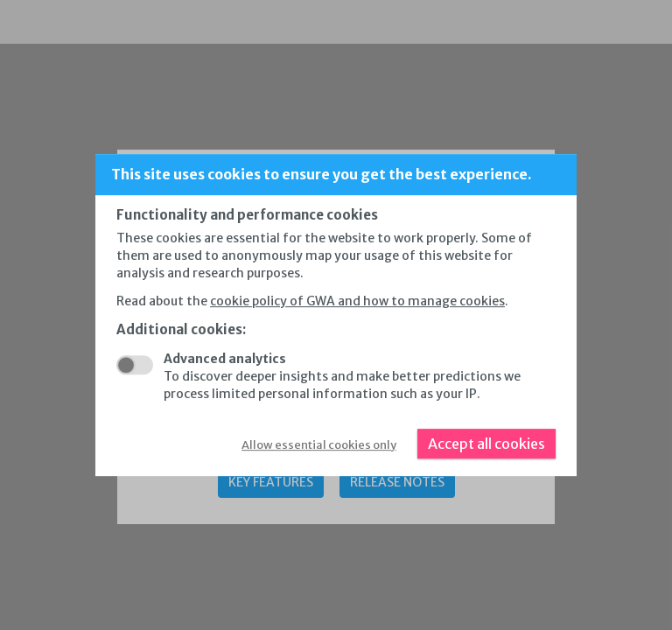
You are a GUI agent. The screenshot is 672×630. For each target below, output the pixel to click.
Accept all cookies (486, 444)
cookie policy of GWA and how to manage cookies (357, 301)
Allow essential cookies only (319, 445)
